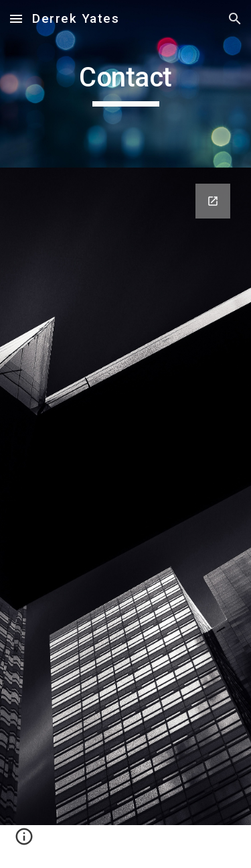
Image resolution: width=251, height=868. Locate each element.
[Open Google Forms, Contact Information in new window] (213, 201)
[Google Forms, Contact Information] (126, 496)
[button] (16, 18)
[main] (126, 84)
